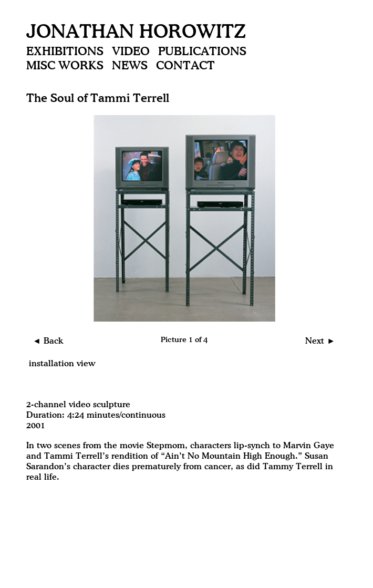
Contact (185, 66)
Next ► (320, 341)
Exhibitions (65, 52)
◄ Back (48, 341)
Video (131, 52)
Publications (202, 52)
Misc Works (65, 66)
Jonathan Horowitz (136, 33)
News (130, 66)
